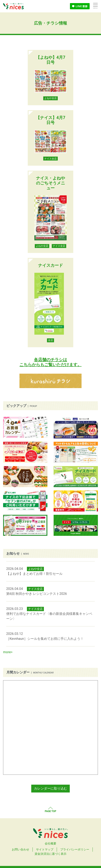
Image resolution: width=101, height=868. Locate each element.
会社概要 (50, 843)
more (7, 652)
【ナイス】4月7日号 (51, 120)
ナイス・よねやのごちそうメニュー (50, 183)
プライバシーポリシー (75, 849)
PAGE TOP (50, 811)
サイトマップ (45, 849)
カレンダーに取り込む (50, 788)
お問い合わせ (20, 849)
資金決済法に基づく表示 (50, 854)
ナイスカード (50, 265)
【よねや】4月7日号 (51, 60)
